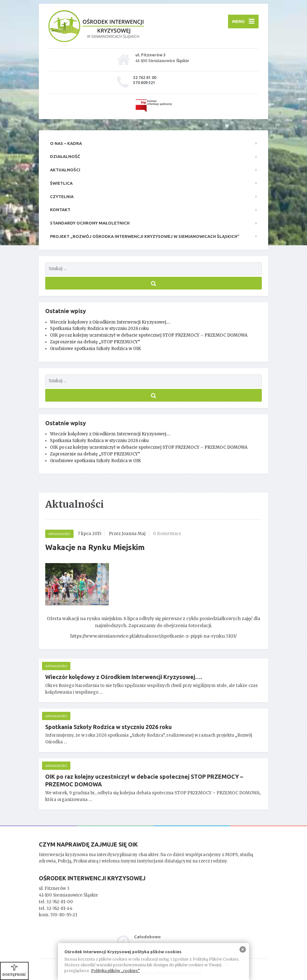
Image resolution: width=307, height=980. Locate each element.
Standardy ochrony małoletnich (90, 223)
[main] (153, 659)
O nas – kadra (66, 143)
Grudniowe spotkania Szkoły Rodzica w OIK (96, 349)
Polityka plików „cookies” (115, 971)
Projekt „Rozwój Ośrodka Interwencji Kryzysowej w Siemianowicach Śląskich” (145, 236)
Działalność (65, 156)
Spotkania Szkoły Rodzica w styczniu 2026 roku (99, 329)
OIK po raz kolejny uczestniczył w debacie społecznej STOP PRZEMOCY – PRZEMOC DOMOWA (149, 335)
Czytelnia (62, 197)
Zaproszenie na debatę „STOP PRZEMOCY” (95, 342)
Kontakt (60, 210)
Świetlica (61, 183)
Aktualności (65, 170)
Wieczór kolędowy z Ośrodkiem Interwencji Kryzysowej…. (110, 322)
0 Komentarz (167, 534)
